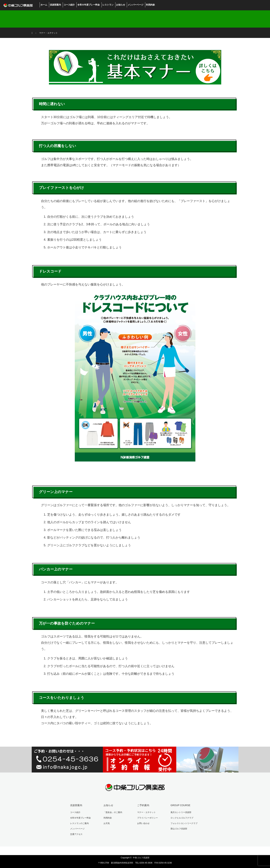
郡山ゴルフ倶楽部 (179, 829)
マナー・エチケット (146, 812)
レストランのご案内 (79, 823)
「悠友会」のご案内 (113, 812)
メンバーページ (136, 5)
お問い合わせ (143, 823)
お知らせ (121, 5)
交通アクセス (76, 834)
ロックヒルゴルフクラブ (182, 818)
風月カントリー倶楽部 (181, 812)
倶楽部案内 (55, 5)
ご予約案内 (143, 805)
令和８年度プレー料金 (89, 5)
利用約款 (150, 5)
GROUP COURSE (180, 805)
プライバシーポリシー (147, 818)
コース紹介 (69, 5)
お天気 (107, 823)
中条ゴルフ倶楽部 (141, 858)
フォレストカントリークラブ (184, 823)
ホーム (44, 5)
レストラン (108, 5)
